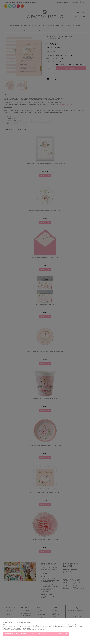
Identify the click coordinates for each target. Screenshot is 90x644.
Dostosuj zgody (38, 634)
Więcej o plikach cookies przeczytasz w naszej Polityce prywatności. (24, 630)
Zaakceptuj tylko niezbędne (16, 634)
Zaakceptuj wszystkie (58, 634)
